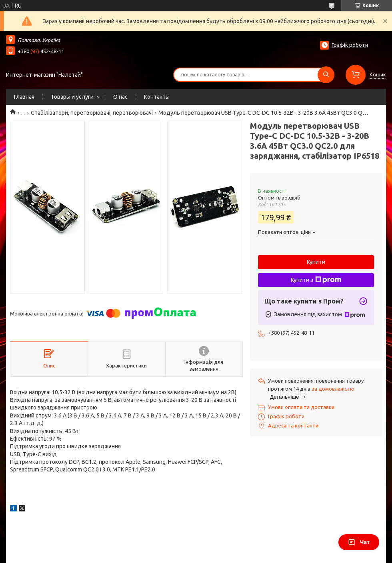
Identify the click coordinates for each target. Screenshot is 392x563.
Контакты (157, 97)
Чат (359, 542)
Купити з (316, 280)
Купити (316, 262)
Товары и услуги (72, 97)
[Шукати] (326, 75)
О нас (120, 97)
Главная (24, 97)
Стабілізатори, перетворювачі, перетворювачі (92, 113)
